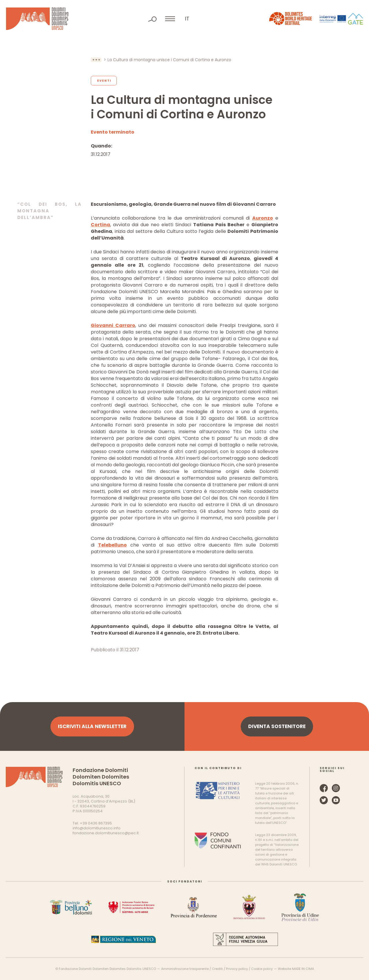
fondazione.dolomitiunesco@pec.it (106, 833)
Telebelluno (112, 545)
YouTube (336, 800)
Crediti (217, 969)
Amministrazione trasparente (185, 969)
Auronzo (263, 218)
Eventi (104, 81)
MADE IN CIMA (303, 969)
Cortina (100, 225)
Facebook (324, 788)
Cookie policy (262, 969)
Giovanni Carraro (113, 325)
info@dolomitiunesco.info (97, 828)
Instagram (336, 788)
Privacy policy (237, 969)
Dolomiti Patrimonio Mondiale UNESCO (37, 19)
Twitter (324, 800)
